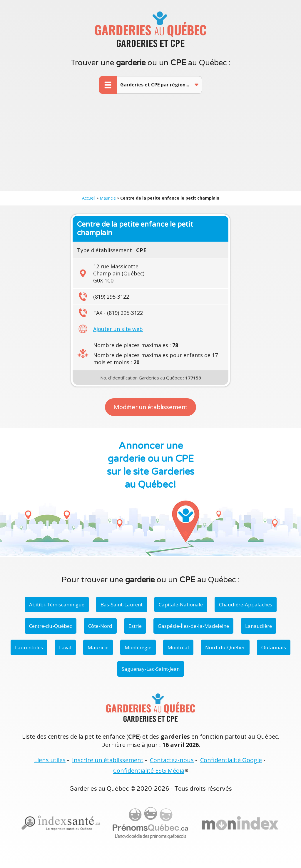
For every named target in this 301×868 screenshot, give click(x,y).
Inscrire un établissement (108, 760)
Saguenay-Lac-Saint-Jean (151, 669)
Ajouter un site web (118, 329)
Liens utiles (50, 760)
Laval (65, 647)
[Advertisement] (150, 147)
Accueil (89, 198)
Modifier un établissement (150, 407)
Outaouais (274, 647)
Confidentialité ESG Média (149, 771)
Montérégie (138, 647)
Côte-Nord (100, 626)
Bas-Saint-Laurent (122, 604)
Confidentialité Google (231, 760)
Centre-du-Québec (51, 626)
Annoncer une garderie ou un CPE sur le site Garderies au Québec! (151, 465)
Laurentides (29, 647)
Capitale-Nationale (181, 604)
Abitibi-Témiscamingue (57, 604)
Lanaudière (259, 626)
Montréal (178, 647)
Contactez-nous (172, 760)
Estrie (135, 626)
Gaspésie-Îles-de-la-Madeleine (193, 626)
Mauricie (108, 198)
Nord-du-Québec (225, 647)
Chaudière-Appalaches (246, 604)
